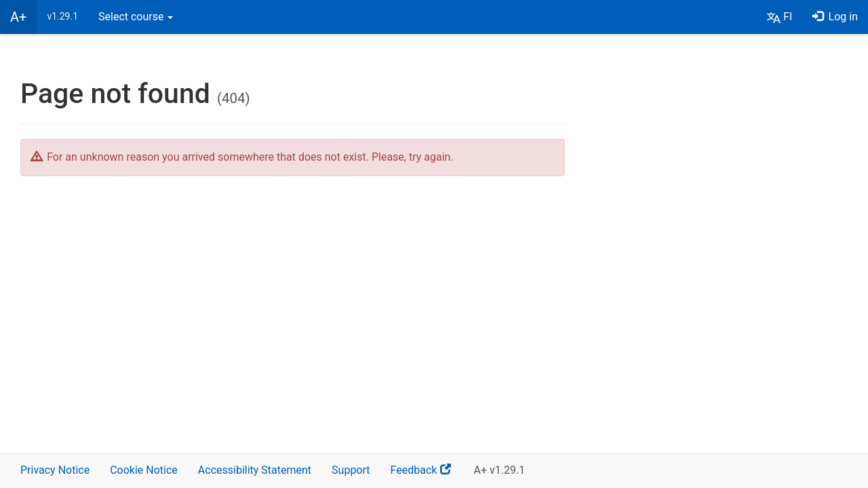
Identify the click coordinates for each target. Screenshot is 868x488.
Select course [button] (136, 17)
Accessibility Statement (255, 470)
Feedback (427, 475)
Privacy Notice (55, 470)
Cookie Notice (144, 470)
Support (351, 470)
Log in (835, 17)
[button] (780, 17)
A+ (18, 17)
